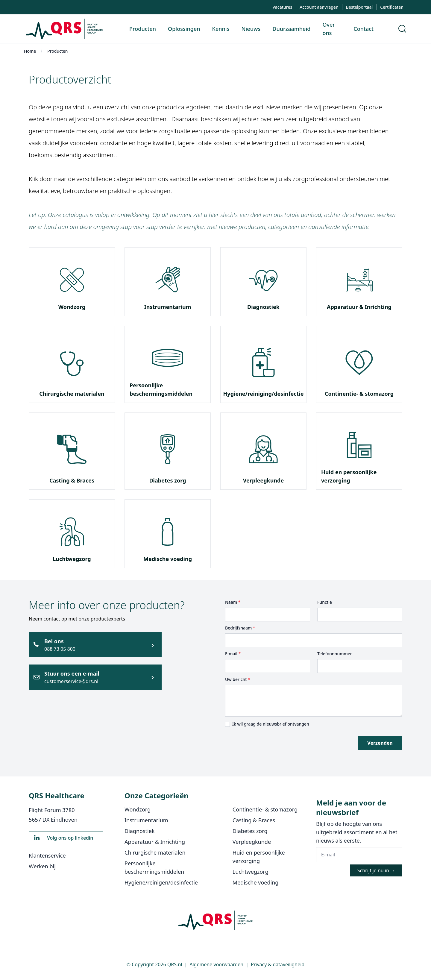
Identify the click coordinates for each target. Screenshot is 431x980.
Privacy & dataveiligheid (278, 964)
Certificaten (392, 7)
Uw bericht (238, 679)
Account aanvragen (319, 7)
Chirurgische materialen (72, 394)
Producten (57, 51)
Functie (325, 602)
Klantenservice (47, 855)
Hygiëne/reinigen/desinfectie (161, 882)
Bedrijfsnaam (240, 628)
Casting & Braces (72, 480)
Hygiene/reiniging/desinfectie (264, 394)
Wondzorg (72, 307)
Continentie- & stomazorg (359, 394)
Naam (233, 602)
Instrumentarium (168, 307)
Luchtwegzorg (72, 559)
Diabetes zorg (167, 480)
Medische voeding (168, 559)
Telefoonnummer (335, 654)
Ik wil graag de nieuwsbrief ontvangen (271, 724)
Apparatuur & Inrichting (359, 307)
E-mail (233, 654)
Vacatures (282, 7)
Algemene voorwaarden (216, 964)
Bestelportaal (359, 7)
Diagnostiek (263, 307)
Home (30, 51)
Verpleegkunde (263, 480)
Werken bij (42, 866)
